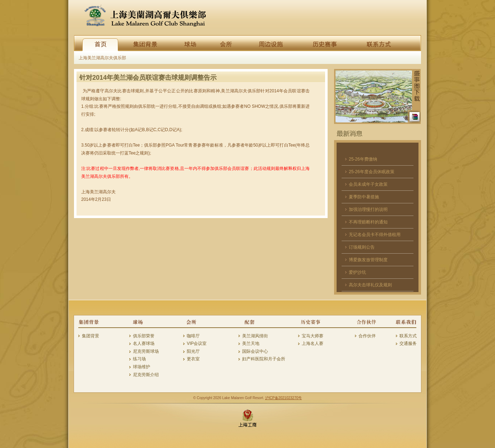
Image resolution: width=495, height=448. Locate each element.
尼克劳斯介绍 (146, 375)
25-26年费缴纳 (363, 159)
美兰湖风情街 (255, 336)
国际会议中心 (255, 351)
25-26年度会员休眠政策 (372, 172)
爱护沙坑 (357, 272)
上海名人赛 (313, 343)
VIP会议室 (197, 343)
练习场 (139, 359)
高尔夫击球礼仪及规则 (370, 285)
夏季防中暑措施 (364, 197)
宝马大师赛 (313, 336)
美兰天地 (251, 343)
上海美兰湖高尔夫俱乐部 (102, 58)
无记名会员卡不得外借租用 (375, 235)
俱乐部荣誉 (144, 336)
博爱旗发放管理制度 (368, 260)
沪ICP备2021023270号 (283, 398)
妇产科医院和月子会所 (264, 359)
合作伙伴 (367, 336)
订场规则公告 (362, 247)
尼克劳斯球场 (146, 351)
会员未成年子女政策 (368, 184)
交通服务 (408, 343)
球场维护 (142, 367)
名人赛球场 (144, 343)
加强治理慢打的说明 (368, 209)
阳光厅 (193, 351)
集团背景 (91, 336)
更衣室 (193, 359)
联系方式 (408, 336)
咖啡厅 (193, 336)
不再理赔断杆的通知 (368, 222)
